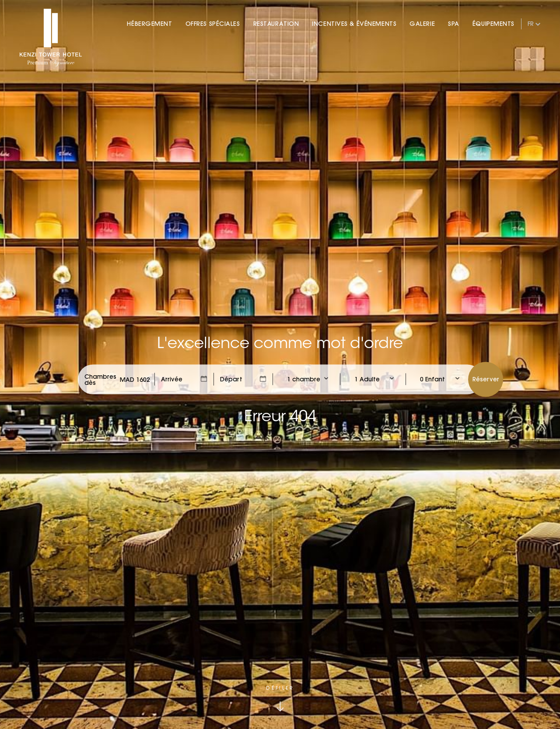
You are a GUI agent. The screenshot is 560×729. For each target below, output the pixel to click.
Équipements (493, 24)
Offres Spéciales (213, 24)
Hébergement (149, 24)
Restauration (276, 24)
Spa (454, 24)
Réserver (486, 379)
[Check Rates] (135, 379)
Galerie (422, 24)
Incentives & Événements (354, 24)
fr (531, 24)
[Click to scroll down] (280, 699)
